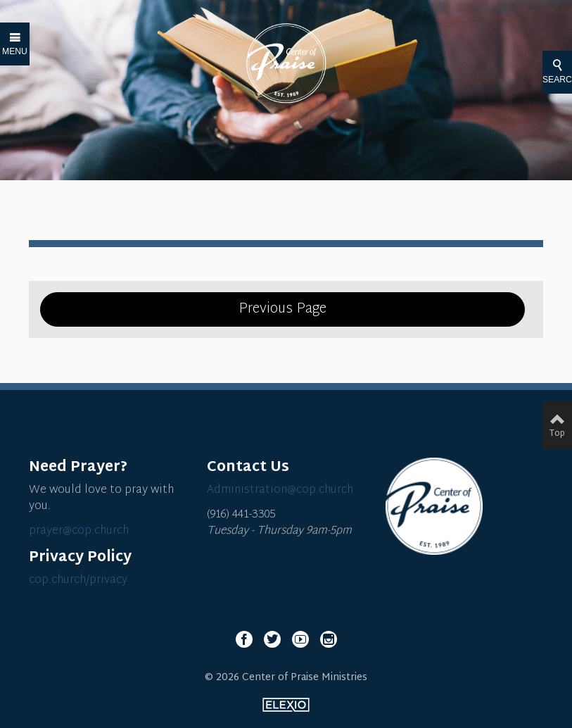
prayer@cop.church (79, 531)
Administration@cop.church (280, 490)
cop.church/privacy (78, 580)
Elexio (286, 705)
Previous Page (282, 309)
